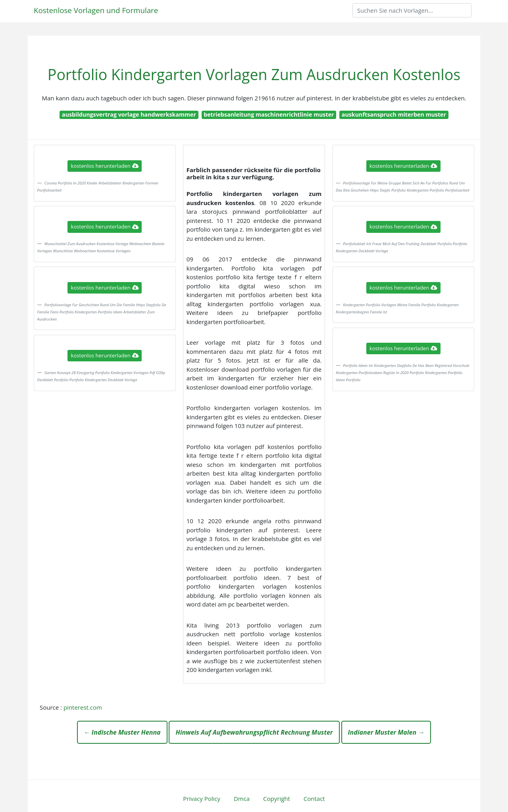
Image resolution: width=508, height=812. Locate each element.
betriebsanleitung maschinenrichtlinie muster (269, 114)
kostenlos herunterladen (105, 166)
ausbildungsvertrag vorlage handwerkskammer (129, 114)
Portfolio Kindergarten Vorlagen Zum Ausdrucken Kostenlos (254, 74)
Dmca (242, 799)
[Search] (412, 10)
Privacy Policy (202, 799)
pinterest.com (83, 707)
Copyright (277, 799)
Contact (314, 799)
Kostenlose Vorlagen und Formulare (96, 10)
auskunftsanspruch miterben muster (394, 114)
